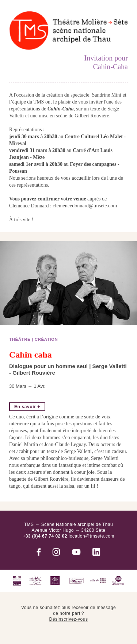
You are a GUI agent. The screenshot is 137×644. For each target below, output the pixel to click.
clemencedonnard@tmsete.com (85, 206)
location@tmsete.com (92, 536)
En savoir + (27, 407)
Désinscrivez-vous (69, 619)
